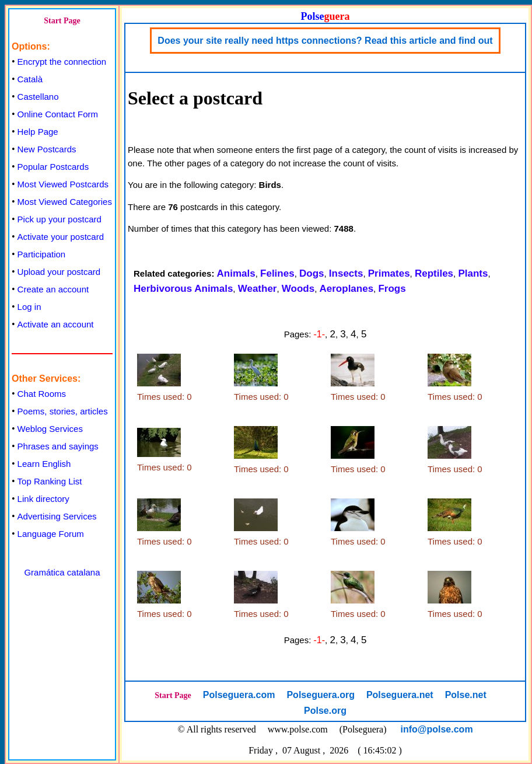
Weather (258, 289)
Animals (236, 273)
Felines (277, 273)
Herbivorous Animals (183, 289)
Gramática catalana (62, 572)
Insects (346, 273)
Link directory (43, 499)
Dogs (312, 273)
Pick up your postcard (60, 219)
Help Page (38, 132)
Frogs (392, 289)
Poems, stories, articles (63, 411)
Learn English (44, 464)
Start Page (62, 21)
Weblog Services (50, 429)
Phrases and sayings (58, 446)
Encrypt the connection (62, 62)
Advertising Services (57, 516)
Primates (389, 273)
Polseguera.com (239, 695)
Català (30, 79)
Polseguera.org (320, 695)
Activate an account (56, 324)
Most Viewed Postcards (63, 184)
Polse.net (466, 695)
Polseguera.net (400, 695)
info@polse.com (437, 729)
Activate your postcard (61, 237)
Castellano (38, 97)
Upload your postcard (59, 272)
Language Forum (51, 534)
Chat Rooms (42, 394)
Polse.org (325, 711)
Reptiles (434, 273)
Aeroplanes (347, 289)
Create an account (53, 289)
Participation (42, 254)
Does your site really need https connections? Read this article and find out (325, 41)
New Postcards (47, 149)
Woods (298, 289)
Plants (473, 273)
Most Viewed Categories (65, 202)
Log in (29, 307)
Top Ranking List (50, 481)
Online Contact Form (58, 114)
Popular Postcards (53, 167)
